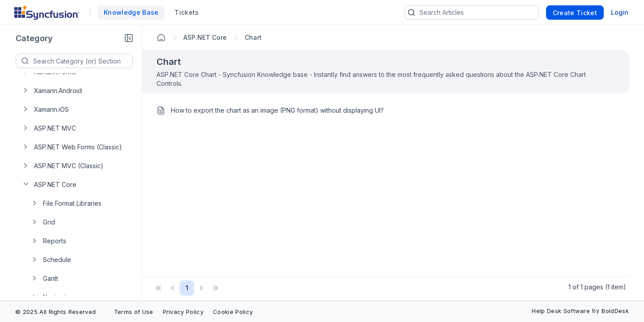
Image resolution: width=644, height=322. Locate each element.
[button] (129, 38)
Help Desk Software (561, 311)
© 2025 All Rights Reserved (55, 312)
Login (620, 12)
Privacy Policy (183, 312)
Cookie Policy (233, 312)
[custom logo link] (47, 13)
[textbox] (83, 61)
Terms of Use (134, 312)
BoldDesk (615, 311)
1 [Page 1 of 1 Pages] (187, 288)
